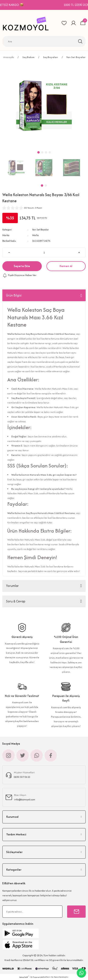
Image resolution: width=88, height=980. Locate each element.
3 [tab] (46, 152)
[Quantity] (44, 253)
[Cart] (83, 23)
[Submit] (76, 912)
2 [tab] (46, 186)
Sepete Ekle (22, 266)
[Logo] (27, 23)
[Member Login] (73, 23)
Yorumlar (12, 586)
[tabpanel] (16, 168)
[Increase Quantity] (79, 253)
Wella (35, 235)
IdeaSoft (24, 977)
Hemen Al (66, 266)
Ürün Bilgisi (14, 295)
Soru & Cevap (16, 601)
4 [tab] (50, 152)
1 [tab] (42, 186)
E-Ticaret (35, 977)
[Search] (44, 41)
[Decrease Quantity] (9, 253)
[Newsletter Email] (32, 912)
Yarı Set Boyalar (40, 229)
